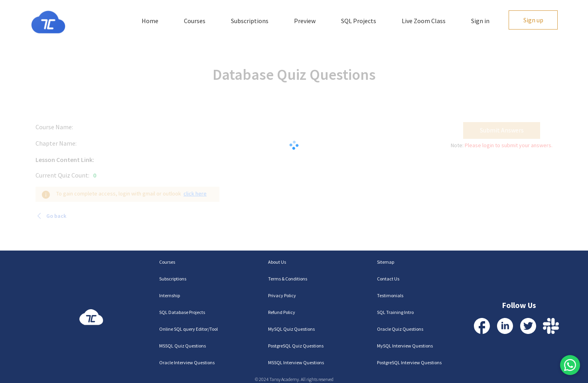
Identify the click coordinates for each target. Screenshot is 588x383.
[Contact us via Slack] (551, 326)
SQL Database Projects (182, 312)
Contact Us (388, 279)
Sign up (533, 20)
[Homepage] (48, 22)
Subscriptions (250, 21)
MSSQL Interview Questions (296, 362)
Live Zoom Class (424, 21)
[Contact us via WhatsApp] (570, 365)
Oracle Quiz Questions (400, 329)
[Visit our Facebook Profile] (482, 326)
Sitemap (386, 262)
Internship (170, 295)
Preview (305, 21)
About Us (277, 262)
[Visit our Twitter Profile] (528, 326)
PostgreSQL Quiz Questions (296, 346)
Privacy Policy (282, 295)
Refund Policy (282, 312)
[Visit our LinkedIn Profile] (505, 326)
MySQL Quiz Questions (291, 329)
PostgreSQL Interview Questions (409, 362)
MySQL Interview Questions (405, 346)
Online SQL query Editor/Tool (188, 329)
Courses (195, 21)
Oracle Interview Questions (187, 362)
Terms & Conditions (288, 279)
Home (150, 21)
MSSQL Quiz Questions (183, 346)
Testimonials (390, 295)
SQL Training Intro (395, 312)
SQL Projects (359, 21)
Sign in (480, 21)
